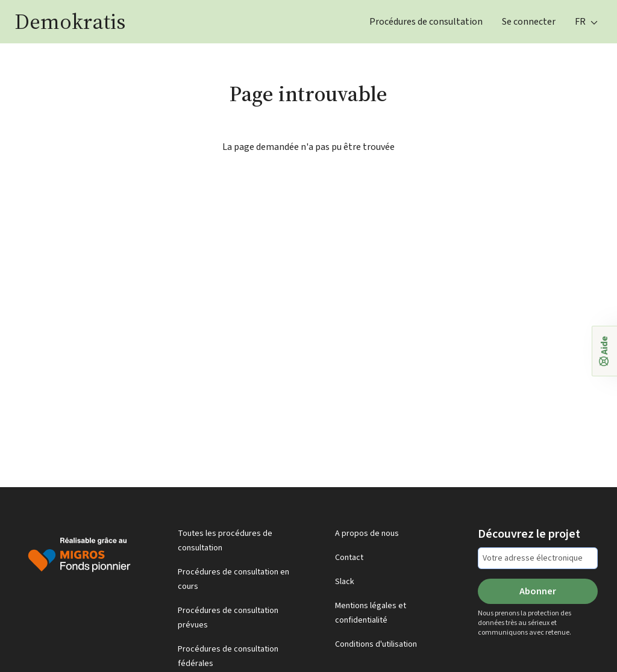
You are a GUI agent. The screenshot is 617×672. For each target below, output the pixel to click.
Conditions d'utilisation (376, 644)
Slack (345, 582)
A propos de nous (367, 534)
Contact (349, 558)
